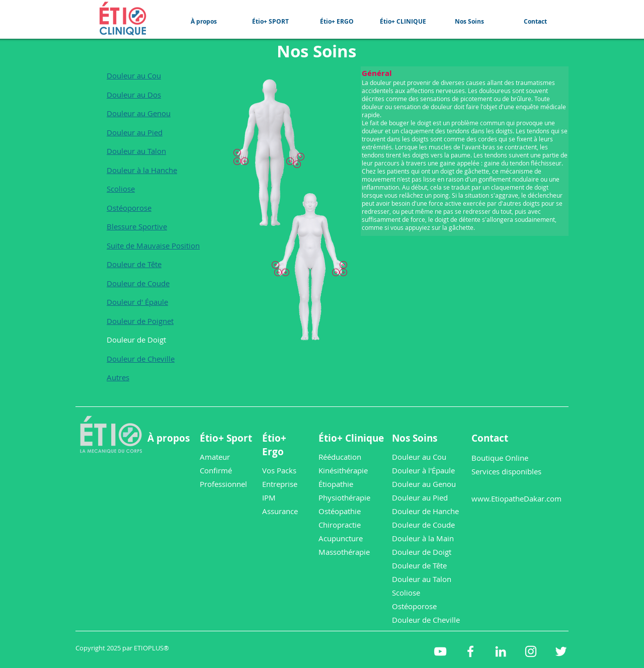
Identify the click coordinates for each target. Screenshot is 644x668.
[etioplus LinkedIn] (501, 651)
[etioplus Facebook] (470, 651)
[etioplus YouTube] (440, 651)
